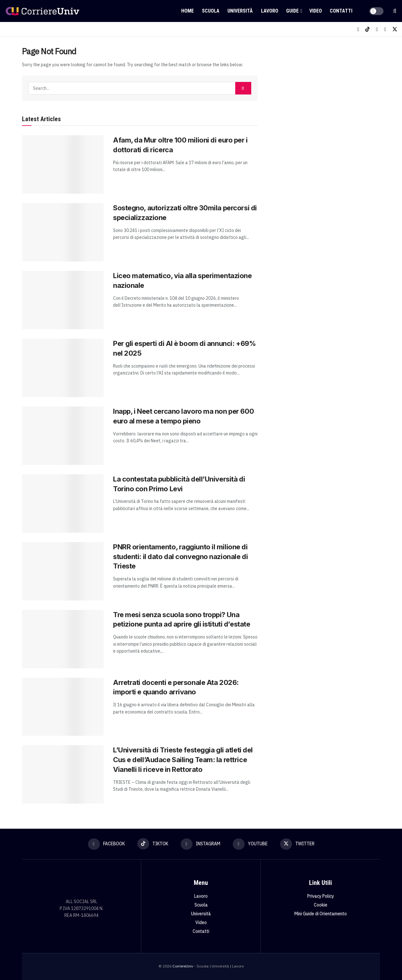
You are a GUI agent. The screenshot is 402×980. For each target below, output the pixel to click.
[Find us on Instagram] (377, 29)
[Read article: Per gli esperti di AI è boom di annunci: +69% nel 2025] (63, 368)
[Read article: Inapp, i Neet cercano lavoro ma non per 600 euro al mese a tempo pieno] (63, 436)
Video (316, 11)
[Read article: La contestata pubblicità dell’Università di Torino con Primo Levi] (63, 503)
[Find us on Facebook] (358, 29)
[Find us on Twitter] (395, 29)
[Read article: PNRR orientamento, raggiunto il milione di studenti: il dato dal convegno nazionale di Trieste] (63, 571)
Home (187, 11)
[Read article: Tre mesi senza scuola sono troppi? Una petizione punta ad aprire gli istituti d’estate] (63, 639)
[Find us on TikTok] (367, 29)
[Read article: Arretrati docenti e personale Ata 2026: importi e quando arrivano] (63, 707)
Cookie (321, 905)
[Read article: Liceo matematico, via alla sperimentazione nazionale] (63, 300)
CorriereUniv (183, 966)
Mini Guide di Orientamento (321, 914)
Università (240, 11)
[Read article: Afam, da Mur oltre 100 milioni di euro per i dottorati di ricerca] (63, 164)
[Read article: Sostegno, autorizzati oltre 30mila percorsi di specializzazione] (63, 232)
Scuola (211, 11)
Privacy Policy (321, 896)
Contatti (341, 11)
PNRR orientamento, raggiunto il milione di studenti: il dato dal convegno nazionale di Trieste (180, 557)
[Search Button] (395, 11)
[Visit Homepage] (42, 11)
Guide (292, 11)
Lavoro (270, 11)
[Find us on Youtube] (385, 29)
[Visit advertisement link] (326, 93)
